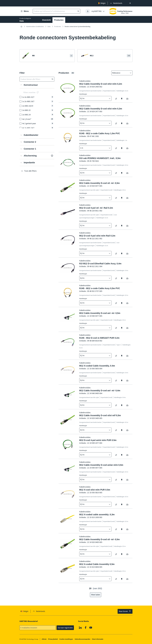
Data (49, 26)
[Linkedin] (80, 627)
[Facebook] (86, 627)
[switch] (117, 99)
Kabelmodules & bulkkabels (35, 26)
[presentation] (116, 3)
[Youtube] (91, 627)
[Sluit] (130, 3)
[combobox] (120, 73)
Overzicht (46, 20)
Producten (59, 20)
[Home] (21, 26)
